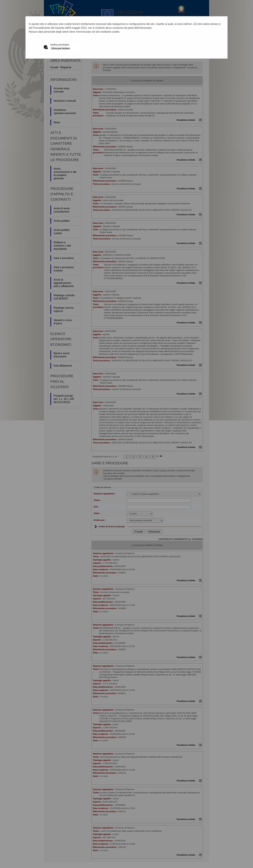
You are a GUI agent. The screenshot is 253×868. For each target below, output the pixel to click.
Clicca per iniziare (61, 48)
